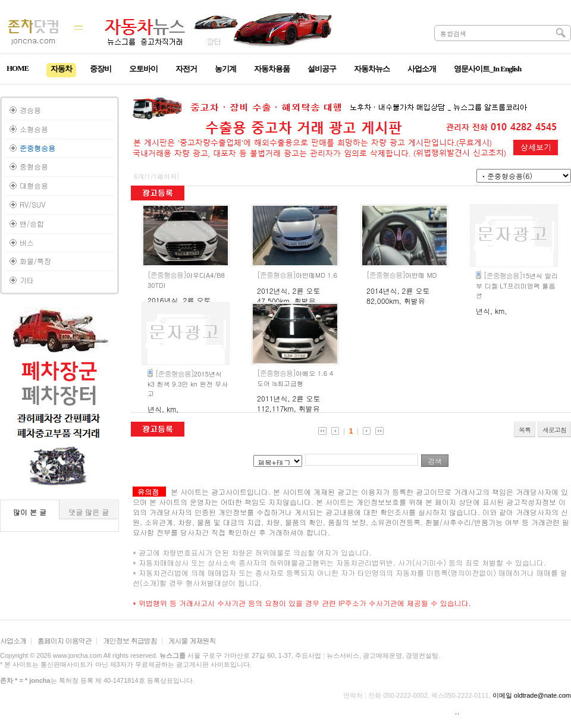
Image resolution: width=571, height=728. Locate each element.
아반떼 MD (402, 275)
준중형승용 (37, 148)
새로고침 (554, 430)
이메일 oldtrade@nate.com (532, 695)
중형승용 (34, 166)
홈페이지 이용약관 (65, 640)
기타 (27, 280)
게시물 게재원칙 (192, 640)
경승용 (30, 110)
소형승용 (34, 129)
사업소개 (13, 640)
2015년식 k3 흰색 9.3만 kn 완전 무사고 (188, 384)
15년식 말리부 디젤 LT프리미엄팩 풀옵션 (517, 285)
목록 (525, 430)
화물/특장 (35, 261)
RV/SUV (33, 204)
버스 (27, 242)
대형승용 (34, 185)
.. (457, 711)
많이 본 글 (30, 512)
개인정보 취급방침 (130, 640)
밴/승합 (32, 223)
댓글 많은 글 (89, 512)
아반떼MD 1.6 (297, 275)
